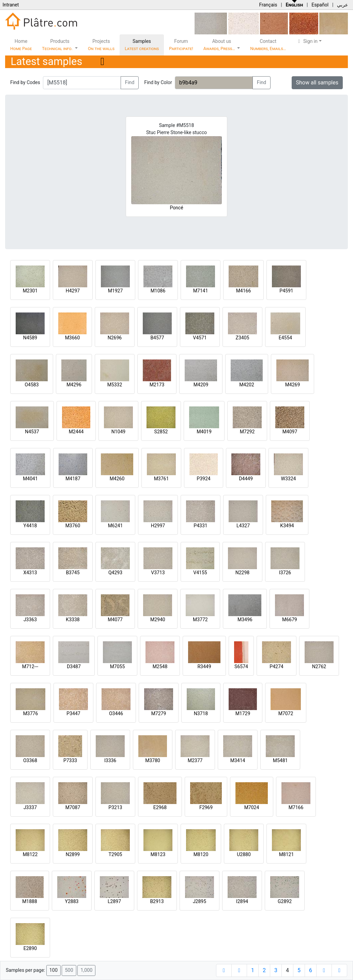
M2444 (76, 432)
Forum (181, 45)
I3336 (110, 760)
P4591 (286, 291)
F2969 (206, 807)
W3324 (289, 479)
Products (58, 45)
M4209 (201, 385)
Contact (268, 45)
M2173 (157, 385)
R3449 (204, 666)
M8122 (30, 854)
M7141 (201, 291)
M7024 (252, 807)
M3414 (238, 760)
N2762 (319, 666)
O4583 (32, 385)
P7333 (70, 760)
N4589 (30, 338)
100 (53, 970)
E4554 (285, 338)
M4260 (117, 479)
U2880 (244, 854)
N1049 (118, 432)
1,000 (86, 970)
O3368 (30, 760)
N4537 (32, 432)
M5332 (115, 385)
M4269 (293, 385)
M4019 (204, 432)
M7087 (73, 807)
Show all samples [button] (317, 83)
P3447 (73, 713)
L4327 (243, 526)
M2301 (30, 291)
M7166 (296, 807)
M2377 (195, 760)
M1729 (243, 713)
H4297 (73, 291)
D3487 (74, 666)
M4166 (244, 291)
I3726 (285, 573)
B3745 (73, 573)
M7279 (159, 713)
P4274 (276, 666)
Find (130, 83)
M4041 (30, 479)
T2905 (116, 854)
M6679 (290, 620)
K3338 (73, 620)
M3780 (153, 760)
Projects (101, 45)
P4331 (200, 526)
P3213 (115, 807)
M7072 (286, 713)
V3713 (158, 573)
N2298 (242, 573)
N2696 (115, 338)
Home (21, 45)
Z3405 (243, 338)
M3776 (31, 713)
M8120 (201, 854)
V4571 (200, 338)
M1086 (158, 291)
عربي (342, 5)
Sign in (307, 41)
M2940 (158, 620)
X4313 (30, 573)
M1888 (30, 901)
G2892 (285, 901)
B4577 (157, 338)
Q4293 (115, 573)
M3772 (200, 620)
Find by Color (158, 82)
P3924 (203, 479)
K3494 (287, 526)
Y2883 (72, 901)
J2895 (199, 901)
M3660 (73, 338)
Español (320, 5)
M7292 (247, 432)
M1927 (116, 291)
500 (69, 970)
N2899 (73, 854)
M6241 (116, 526)
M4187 (73, 479)
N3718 (201, 713)
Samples (142, 45)
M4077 (115, 620)
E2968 (160, 807)
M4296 (74, 385)
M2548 (160, 666)
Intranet (11, 5)
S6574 (241, 666)
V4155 (200, 573)
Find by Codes (25, 82)
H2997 (158, 526)
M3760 (73, 526)
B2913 (157, 901)
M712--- (30, 666)
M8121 (287, 854)
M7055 (118, 666)
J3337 (30, 807)
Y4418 (30, 526)
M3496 (245, 620)
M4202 (247, 385)
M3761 (162, 479)
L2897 (114, 901)
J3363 (30, 620)
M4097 (290, 432)
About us (220, 45)
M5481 (280, 760)
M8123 (158, 854)
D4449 (246, 479)
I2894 (242, 901)
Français (268, 5)
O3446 (116, 713)
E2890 (30, 948)
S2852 (161, 432)
